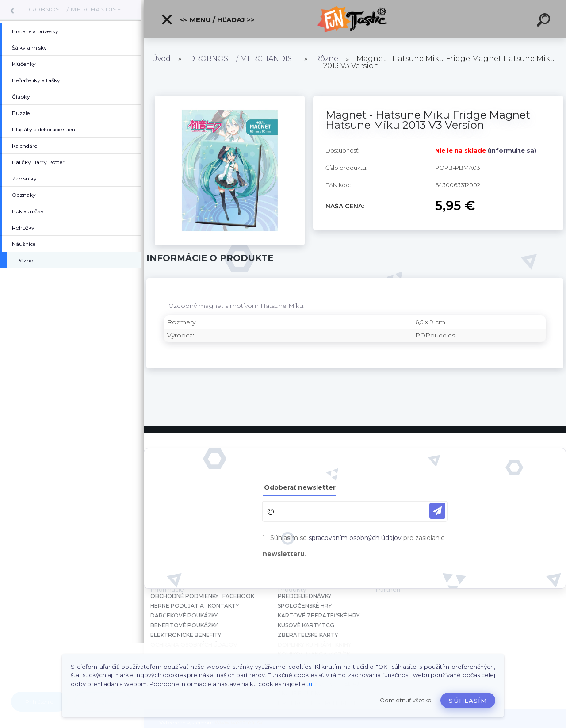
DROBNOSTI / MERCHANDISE (73, 9)
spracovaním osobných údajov (355, 538)
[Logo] (355, 19)
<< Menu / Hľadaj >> (208, 19)
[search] (545, 21)
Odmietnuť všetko (406, 700)
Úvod (161, 59)
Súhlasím (468, 701)
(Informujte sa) (512, 150)
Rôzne (327, 59)
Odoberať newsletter (300, 487)
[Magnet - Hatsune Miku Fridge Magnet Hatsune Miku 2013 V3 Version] (230, 99)
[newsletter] (437, 511)
